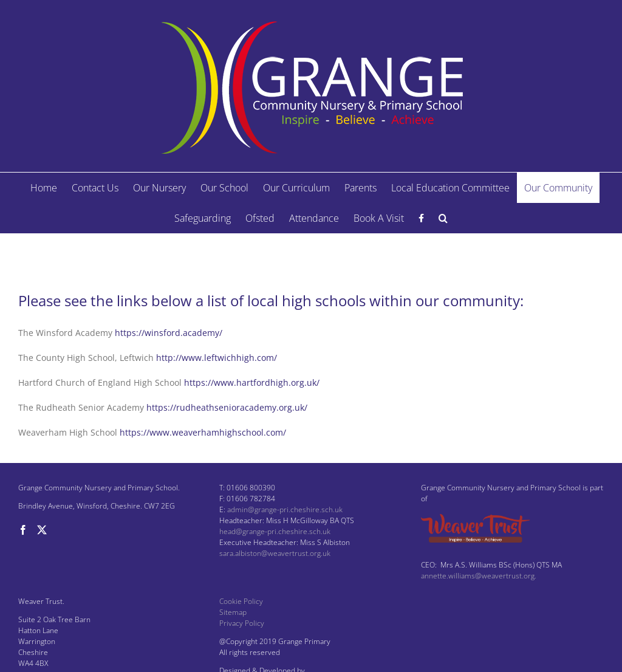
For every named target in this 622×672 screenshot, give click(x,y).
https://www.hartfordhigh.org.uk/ (252, 382)
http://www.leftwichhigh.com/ (217, 358)
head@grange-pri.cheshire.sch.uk (275, 531)
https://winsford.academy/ (169, 333)
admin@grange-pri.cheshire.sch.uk (285, 509)
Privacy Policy (242, 623)
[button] (443, 218)
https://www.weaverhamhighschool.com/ (203, 432)
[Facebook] (23, 530)
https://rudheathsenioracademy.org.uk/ (227, 407)
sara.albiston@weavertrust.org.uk (275, 553)
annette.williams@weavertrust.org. (479, 576)
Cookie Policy (241, 601)
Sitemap (233, 612)
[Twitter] (42, 530)
